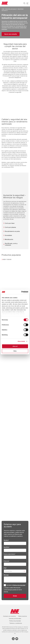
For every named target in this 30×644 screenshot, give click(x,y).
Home (3, 9)
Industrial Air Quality (11, 9)
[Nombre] (15, 543)
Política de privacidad (19, 585)
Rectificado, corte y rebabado (11, 244)
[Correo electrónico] (15, 557)
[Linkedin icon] (13, 639)
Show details (21, 341)
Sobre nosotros (23, 616)
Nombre (6, 540)
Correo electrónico (10, 554)
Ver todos (7, 259)
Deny (15, 351)
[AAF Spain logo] (5, 3)
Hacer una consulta (11, 34)
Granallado (8, 235)
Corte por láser (10, 223)
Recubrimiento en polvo (12, 231)
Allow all (15, 346)
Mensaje (6, 575)
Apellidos (7, 547)
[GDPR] (5, 585)
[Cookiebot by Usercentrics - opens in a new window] (21, 292)
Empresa (7, 561)
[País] (15, 571)
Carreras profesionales (15, 619)
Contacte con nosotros (9, 616)
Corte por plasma (10, 227)
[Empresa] (15, 564)
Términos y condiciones (16, 623)
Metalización (9, 239)
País (5, 568)
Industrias (20, 9)
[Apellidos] (15, 550)
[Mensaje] (15, 580)
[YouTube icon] (17, 639)
